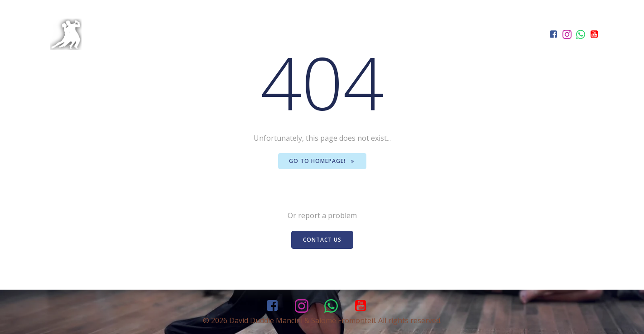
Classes (420, 50)
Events (471, 50)
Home (375, 50)
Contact (522, 50)
